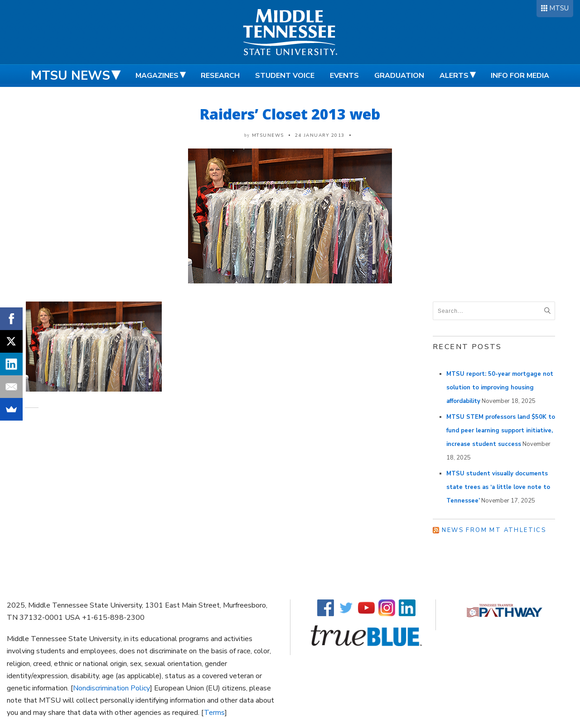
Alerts (454, 76)
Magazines (157, 76)
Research (220, 76)
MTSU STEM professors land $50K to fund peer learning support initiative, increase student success (501, 431)
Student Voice (285, 76)
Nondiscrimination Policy (111, 688)
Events (344, 76)
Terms (214, 713)
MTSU (559, 8)
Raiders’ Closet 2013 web (290, 114)
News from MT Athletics (494, 530)
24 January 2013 (320, 135)
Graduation (399, 76)
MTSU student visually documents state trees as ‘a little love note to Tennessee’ (498, 487)
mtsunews (268, 135)
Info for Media (520, 76)
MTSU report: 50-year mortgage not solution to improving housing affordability (500, 388)
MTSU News (70, 76)
